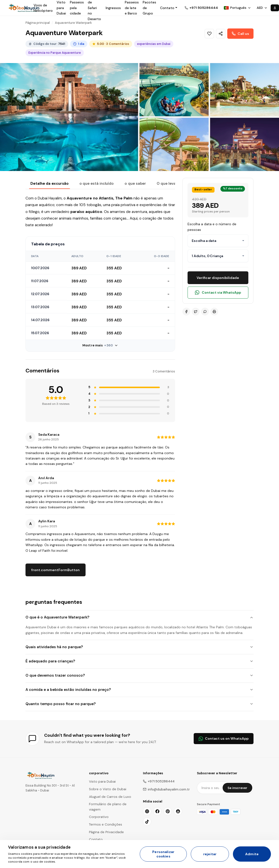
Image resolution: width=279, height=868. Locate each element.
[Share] (221, 34)
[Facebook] (186, 312)
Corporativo (99, 817)
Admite (252, 854)
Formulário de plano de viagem (108, 807)
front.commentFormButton (56, 570)
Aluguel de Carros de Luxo (110, 797)
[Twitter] (196, 312)
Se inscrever (237, 788)
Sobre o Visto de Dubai (108, 789)
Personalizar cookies (163, 854)
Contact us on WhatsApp (224, 738)
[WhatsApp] (205, 312)
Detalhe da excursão (50, 184)
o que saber (135, 184)
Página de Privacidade (106, 832)
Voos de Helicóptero (43, 8)
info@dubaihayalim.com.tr (166, 789)
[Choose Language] (237, 8)
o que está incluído (97, 184)
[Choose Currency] (262, 8)
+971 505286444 (159, 781)
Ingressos (113, 8)
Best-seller (203, 190)
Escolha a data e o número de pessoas (212, 227)
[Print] (214, 312)
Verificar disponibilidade (218, 278)
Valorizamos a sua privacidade (39, 847)
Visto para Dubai (102, 782)
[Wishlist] (209, 34)
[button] (169, 8)
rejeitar (210, 854)
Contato (96, 839)
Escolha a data (204, 241)
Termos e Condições (106, 824)
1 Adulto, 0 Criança (207, 256)
